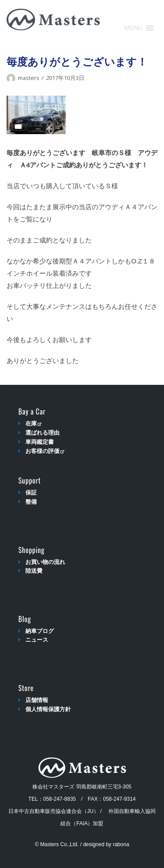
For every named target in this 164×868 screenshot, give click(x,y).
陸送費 (34, 571)
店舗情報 (37, 700)
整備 (31, 502)
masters (29, 78)
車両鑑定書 (40, 442)
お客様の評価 (45, 451)
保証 (31, 493)
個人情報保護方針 (48, 709)
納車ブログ (40, 631)
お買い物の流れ (45, 562)
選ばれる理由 (42, 433)
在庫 (33, 424)
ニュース (37, 640)
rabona (121, 844)
